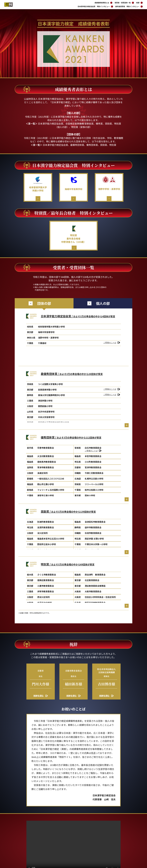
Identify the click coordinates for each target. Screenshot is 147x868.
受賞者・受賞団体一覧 (124, 3)
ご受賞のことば (110, 343)
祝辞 (139, 3)
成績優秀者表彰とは (103, 3)
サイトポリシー (103, 849)
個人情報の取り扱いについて (122, 849)
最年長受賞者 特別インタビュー (129, 6)
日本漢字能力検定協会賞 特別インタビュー (95, 6)
